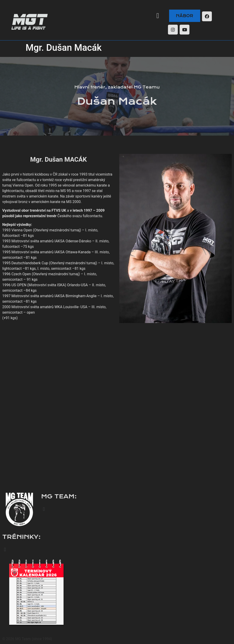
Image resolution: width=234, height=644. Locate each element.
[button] (158, 16)
